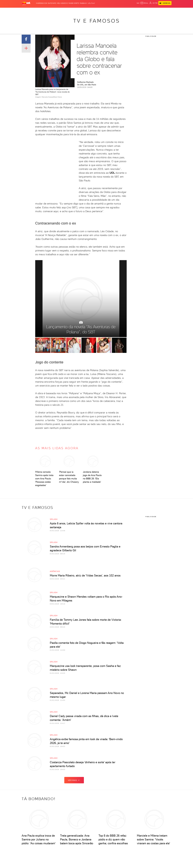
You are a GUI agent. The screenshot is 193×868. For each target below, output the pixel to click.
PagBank (83, 3)
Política (51, 10)
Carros (59, 10)
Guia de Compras (163, 10)
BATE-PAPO (52, 3)
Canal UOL (128, 10)
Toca (152, 10)
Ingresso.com (42, 3)
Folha (76, 10)
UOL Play (91, 3)
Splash (92, 10)
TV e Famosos (97, 21)
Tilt (115, 10)
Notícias (42, 10)
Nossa (136, 10)
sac (138, 3)
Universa (100, 10)
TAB (141, 10)
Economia (68, 10)
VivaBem (109, 10)
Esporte (84, 10)
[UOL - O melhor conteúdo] (26, 3)
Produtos (27, 10)
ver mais (74, 780)
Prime (146, 10)
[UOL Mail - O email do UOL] (144, 3)
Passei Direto (74, 3)
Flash (35, 10)
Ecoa (120, 10)
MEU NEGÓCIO (62, 3)
